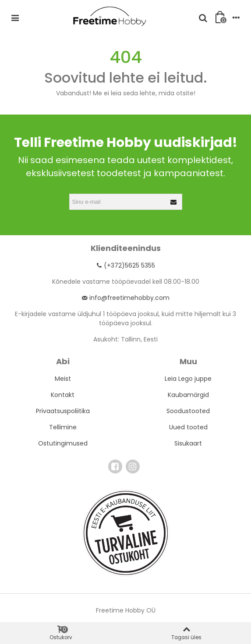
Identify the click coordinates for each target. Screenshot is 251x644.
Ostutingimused (63, 443)
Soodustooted (188, 411)
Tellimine (63, 427)
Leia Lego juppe (188, 379)
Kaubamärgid (188, 395)
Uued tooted (188, 427)
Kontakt (63, 395)
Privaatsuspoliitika (63, 411)
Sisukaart (188, 443)
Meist (63, 379)
